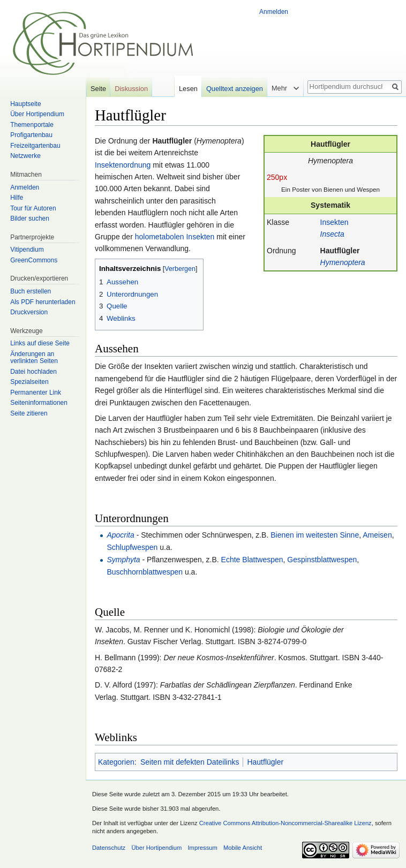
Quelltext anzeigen (235, 89)
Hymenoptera (343, 262)
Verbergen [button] (180, 269)
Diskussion (131, 89)
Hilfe (17, 198)
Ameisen (377, 535)
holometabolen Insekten (175, 237)
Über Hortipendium (37, 114)
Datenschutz (109, 848)
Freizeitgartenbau (35, 146)
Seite (98, 89)
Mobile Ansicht (243, 848)
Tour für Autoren (33, 208)
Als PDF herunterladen (43, 302)
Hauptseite (25, 104)
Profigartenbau (31, 135)
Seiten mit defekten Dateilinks (190, 762)
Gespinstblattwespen (322, 560)
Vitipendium (27, 250)
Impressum (202, 848)
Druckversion (29, 312)
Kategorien (116, 762)
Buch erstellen (31, 291)
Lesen (188, 89)
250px (277, 177)
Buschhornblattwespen (145, 572)
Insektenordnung (123, 165)
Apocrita (120, 535)
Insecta (332, 234)
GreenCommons (34, 260)
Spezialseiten (29, 382)
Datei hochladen (33, 372)
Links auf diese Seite (40, 343)
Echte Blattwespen (252, 560)
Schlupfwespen (132, 547)
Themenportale (32, 125)
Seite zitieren (29, 413)
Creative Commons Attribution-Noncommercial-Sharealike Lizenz (285, 823)
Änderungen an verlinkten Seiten (34, 358)
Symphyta (123, 560)
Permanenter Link (36, 393)
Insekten (334, 222)
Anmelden (274, 12)
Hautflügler (340, 251)
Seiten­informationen (39, 403)
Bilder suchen (30, 218)
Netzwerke (25, 156)
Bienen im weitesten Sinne (315, 535)
